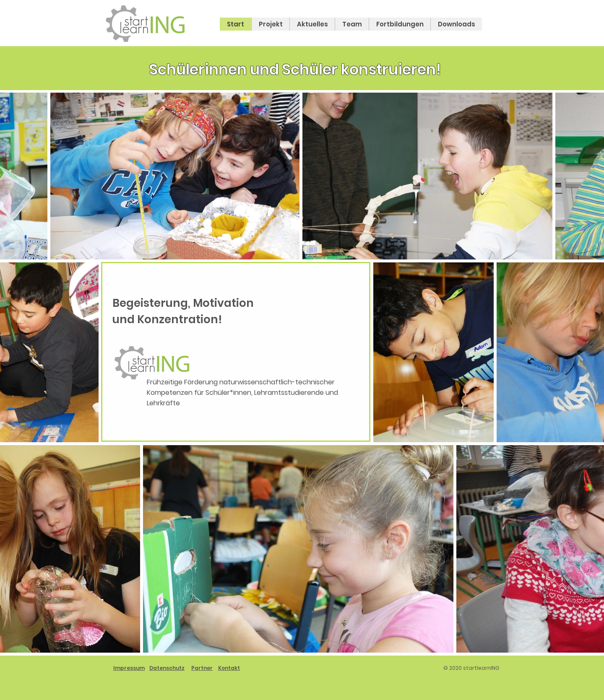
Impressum (129, 668)
